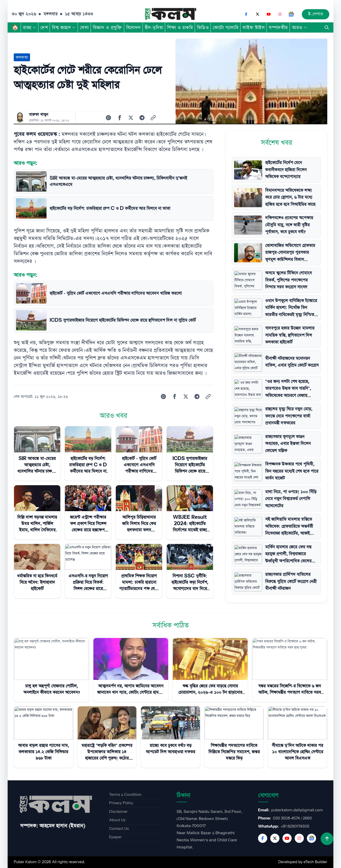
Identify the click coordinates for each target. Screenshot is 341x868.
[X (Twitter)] (258, 14)
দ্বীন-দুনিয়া (154, 27)
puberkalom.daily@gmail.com (297, 810)
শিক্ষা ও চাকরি (180, 27)
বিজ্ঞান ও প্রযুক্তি (108, 27)
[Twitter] (275, 838)
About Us (117, 820)
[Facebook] (246, 14)
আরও (300, 27)
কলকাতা (22, 57)
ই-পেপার (316, 14)
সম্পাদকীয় (278, 27)
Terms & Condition (125, 795)
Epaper (115, 837)
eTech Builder (315, 862)
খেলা (84, 27)
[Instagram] (280, 14)
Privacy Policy (121, 803)
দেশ (44, 27)
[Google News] (291, 14)
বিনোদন (133, 27)
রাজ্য (30, 27)
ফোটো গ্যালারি (226, 27)
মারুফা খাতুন (39, 115)
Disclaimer (118, 812)
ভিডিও (203, 27)
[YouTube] (269, 14)
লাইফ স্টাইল (254, 27)
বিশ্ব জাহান (64, 27)
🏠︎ (15, 27)
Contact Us (119, 829)
